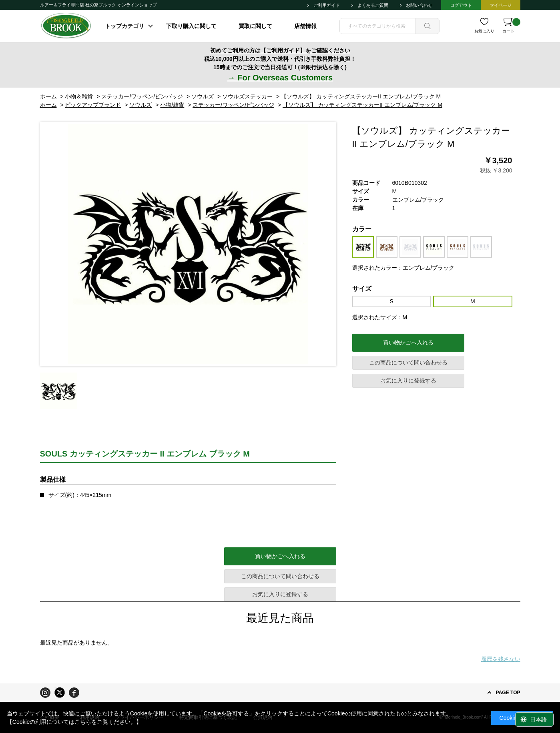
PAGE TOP (508, 693)
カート (511, 26)
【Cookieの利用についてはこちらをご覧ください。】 (74, 722)
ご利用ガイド (327, 5)
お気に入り (484, 31)
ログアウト (461, 5)
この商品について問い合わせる (408, 362)
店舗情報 (305, 26)
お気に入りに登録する (408, 381)
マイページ (501, 5)
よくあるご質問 (373, 5)
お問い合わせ (419, 5)
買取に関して (255, 26)
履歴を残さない (501, 659)
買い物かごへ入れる (408, 342)
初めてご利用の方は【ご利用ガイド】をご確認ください (280, 50)
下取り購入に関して (191, 26)
